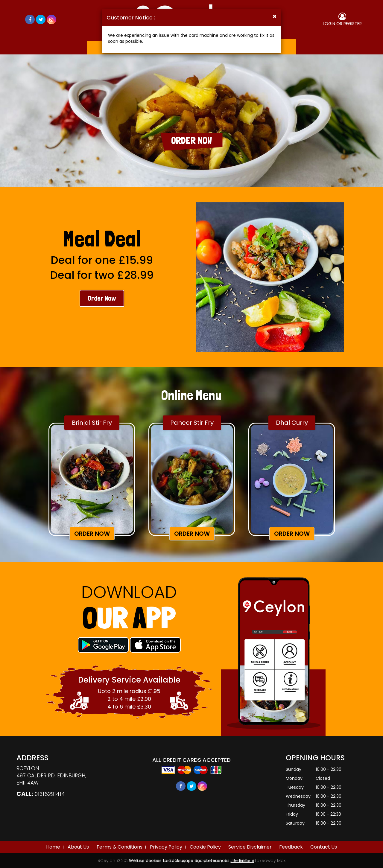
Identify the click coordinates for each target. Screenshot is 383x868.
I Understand (243, 861)
